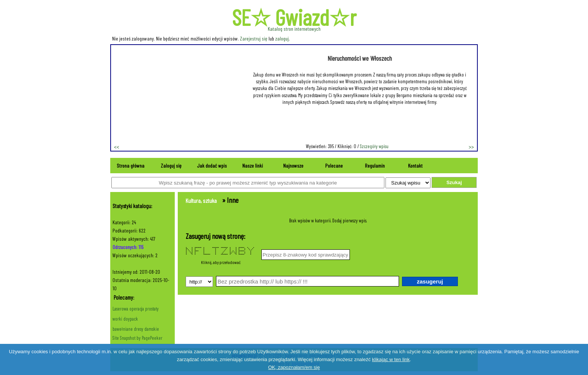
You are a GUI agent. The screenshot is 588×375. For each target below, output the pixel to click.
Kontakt (415, 166)
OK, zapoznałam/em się (294, 367)
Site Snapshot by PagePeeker (137, 338)
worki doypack (125, 319)
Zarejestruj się (254, 38)
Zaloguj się (171, 166)
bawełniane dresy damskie (136, 329)
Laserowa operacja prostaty (136, 309)
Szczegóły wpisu (374, 146)
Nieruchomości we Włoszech (360, 58)
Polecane (334, 166)
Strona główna (130, 166)
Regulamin (375, 166)
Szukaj (454, 182)
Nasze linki (253, 166)
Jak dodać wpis (212, 166)
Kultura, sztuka (201, 200)
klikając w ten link (391, 359)
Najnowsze (293, 166)
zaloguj (282, 38)
